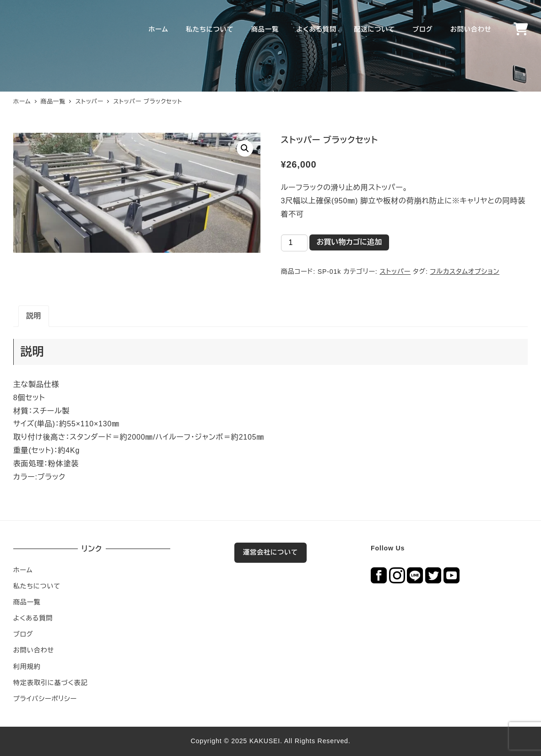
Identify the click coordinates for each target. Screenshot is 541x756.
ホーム (23, 570)
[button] (245, 148)
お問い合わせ (34, 650)
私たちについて (37, 586)
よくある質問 (33, 618)
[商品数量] (294, 243)
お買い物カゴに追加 (349, 242)
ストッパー (395, 272)
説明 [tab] (34, 316)
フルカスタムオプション (465, 272)
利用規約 (27, 667)
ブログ (23, 634)
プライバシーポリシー (45, 699)
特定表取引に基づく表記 (51, 683)
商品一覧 (27, 602)
